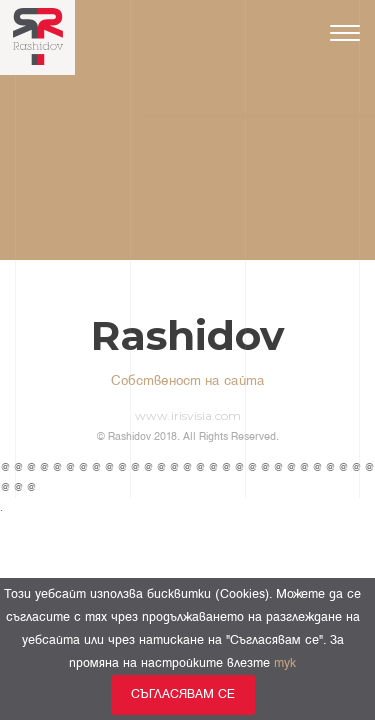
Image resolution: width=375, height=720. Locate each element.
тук (285, 663)
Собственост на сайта (188, 381)
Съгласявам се (183, 694)
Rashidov (187, 336)
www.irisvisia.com (188, 415)
